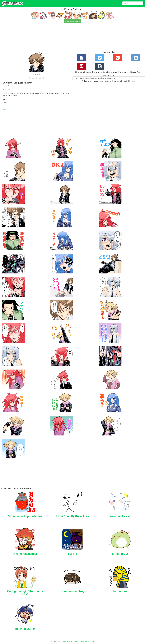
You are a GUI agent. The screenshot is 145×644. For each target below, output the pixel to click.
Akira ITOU (6, 90)
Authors (81, 641)
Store (84, 641)
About (65, 641)
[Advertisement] (56, 38)
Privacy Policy (90, 641)
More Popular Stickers (73, 21)
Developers (69, 641)
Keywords (75, 641)
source (5, 109)
